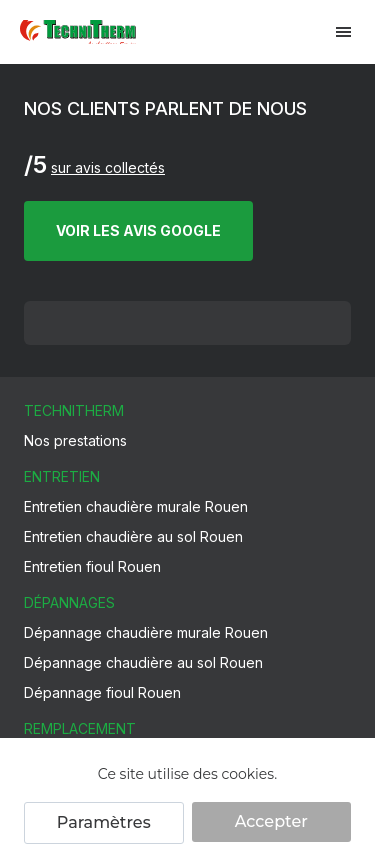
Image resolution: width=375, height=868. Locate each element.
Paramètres (104, 822)
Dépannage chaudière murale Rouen (146, 632)
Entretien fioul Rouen (92, 566)
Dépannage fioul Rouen (102, 692)
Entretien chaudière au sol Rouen (133, 536)
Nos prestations (75, 440)
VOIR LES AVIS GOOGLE (138, 230)
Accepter (271, 821)
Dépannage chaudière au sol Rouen (143, 662)
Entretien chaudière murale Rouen (136, 506)
